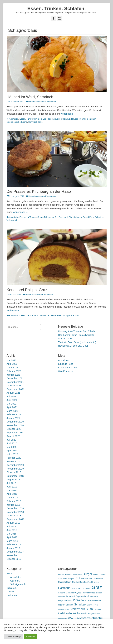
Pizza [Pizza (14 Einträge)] (76, 600)
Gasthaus (66, 119)
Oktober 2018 (14, 516)
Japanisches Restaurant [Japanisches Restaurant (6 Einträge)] (87, 596)
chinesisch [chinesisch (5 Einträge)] (98, 579)
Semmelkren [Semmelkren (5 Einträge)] (92, 605)
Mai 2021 (12, 404)
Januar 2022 (13, 375)
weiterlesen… (68, 114)
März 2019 (12, 498)
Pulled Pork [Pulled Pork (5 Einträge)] (96, 600)
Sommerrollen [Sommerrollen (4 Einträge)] (64, 609)
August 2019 (13, 479)
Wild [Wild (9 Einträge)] (77, 618)
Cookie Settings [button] (13, 637)
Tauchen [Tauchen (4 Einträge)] (97, 609)
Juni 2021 (12, 400)
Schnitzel (33, 122)
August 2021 (13, 393)
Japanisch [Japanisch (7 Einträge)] (71, 596)
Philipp (66, 315)
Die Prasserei (61, 217)
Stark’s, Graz (65, 338)
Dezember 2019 (15, 465)
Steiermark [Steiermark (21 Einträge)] (77, 609)
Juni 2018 (12, 530)
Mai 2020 (12, 447)
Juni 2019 (12, 487)
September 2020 (16, 433)
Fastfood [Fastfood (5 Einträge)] (88, 582)
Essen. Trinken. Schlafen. (57, 8)
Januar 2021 (13, 418)
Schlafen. (12, 588)
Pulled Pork (88, 217)
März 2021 (12, 411)
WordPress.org (66, 371)
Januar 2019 (13, 505)
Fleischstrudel (53, 119)
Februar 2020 (14, 458)
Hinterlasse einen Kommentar (42, 102)
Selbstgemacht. (18, 584)
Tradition (75, 315)
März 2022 (12, 368)
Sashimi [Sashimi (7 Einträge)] (70, 605)
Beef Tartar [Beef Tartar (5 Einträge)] (77, 574)
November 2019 (15, 469)
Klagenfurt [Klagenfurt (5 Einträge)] (63, 600)
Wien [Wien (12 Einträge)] (71, 618)
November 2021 (15, 382)
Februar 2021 (14, 414)
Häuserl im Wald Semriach (84, 119)
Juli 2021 (11, 396)
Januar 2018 (13, 548)
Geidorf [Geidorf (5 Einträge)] (88, 588)
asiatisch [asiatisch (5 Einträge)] (68, 574)
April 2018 (12, 537)
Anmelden (64, 360)
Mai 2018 (12, 534)
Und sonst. (12, 595)
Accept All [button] (31, 637)
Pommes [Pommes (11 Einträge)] (86, 600)
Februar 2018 (14, 544)
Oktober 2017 (14, 559)
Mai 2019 (12, 490)
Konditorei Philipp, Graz (27, 290)
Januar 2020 (13, 461)
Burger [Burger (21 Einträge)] (88, 574)
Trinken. (11, 591)
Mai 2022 (12, 360)
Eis (44, 119)
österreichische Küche (17, 122)
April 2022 (12, 364)
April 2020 (12, 450)
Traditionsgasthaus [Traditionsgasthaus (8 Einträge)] (90, 614)
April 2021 (12, 407)
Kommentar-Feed (68, 368)
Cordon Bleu (36, 119)
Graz (36, 315)
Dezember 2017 (15, 552)
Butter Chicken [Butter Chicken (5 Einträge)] (99, 574)
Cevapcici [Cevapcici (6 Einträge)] (71, 578)
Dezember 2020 (15, 422)
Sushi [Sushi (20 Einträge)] (90, 609)
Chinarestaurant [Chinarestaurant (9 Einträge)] (85, 578)
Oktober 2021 (14, 385)
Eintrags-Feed (66, 364)
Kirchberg (77, 217)
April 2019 (12, 494)
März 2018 (12, 541)
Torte (40, 122)
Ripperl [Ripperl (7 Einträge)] (62, 605)
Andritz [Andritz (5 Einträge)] (61, 574)
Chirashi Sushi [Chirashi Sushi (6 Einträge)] (65, 582)
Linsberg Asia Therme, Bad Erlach (76, 331)
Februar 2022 (14, 371)
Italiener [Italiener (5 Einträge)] (62, 596)
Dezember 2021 (15, 378)
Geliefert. (15, 581)
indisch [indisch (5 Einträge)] (99, 593)
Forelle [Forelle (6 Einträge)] (96, 582)
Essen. (23, 119)
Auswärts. (14, 119)
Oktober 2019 (14, 472)
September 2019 (16, 476)
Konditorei (45, 315)
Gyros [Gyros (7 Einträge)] (78, 593)
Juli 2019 (11, 483)
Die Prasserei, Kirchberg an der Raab (39, 191)
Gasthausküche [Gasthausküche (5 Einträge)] (78, 588)
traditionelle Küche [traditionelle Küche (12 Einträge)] (69, 613)
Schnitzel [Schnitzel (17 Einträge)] (80, 604)
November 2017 (15, 555)
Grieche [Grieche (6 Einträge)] (62, 593)
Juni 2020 (12, 443)
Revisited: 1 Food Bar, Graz (73, 346)
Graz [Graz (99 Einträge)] (97, 587)
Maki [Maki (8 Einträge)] (70, 600)
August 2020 (13, 436)
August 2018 (13, 523)
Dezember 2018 (15, 508)
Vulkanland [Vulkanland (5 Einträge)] (63, 619)
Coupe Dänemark (46, 217)
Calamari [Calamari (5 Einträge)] (62, 579)
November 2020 (15, 425)
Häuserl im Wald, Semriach (30, 97)
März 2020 (12, 454)
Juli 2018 (11, 526)
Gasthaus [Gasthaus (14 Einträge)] (64, 588)
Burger (33, 217)
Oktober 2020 (14, 429)
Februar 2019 (14, 501)
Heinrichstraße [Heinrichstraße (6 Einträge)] (88, 593)
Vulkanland (12, 220)
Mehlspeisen (56, 315)
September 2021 (16, 389)
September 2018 (16, 519)
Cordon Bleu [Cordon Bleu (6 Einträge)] (78, 582)
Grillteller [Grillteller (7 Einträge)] (70, 593)
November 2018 (15, 512)
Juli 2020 (11, 440)
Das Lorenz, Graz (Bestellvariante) (77, 335)
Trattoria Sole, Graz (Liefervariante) (77, 342)
